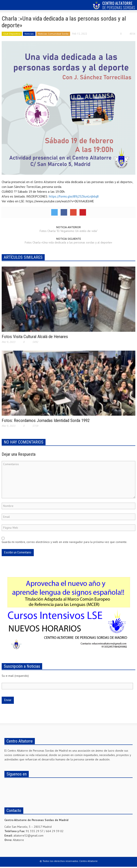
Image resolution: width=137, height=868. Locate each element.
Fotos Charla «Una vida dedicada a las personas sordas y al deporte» (68, 242)
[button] (16, 6)
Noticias (29, 34)
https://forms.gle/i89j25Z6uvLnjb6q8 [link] (74, 196)
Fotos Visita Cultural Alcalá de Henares (35, 337)
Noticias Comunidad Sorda (53, 34)
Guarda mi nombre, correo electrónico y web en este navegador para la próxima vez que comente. (64, 542)
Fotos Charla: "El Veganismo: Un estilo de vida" (69, 231)
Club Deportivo (12, 34)
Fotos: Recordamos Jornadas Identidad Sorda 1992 (46, 420)
